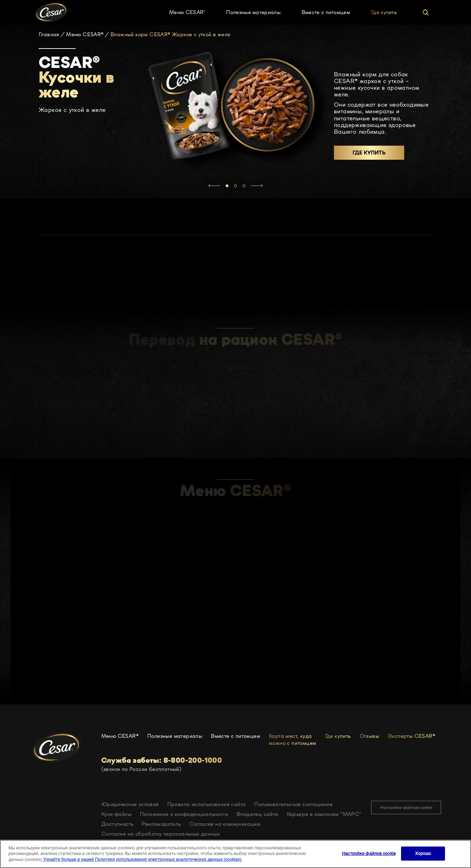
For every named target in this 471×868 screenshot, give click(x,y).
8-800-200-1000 (193, 760)
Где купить (384, 12)
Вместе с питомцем (326, 12)
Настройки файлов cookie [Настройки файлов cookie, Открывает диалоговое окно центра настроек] (369, 854)
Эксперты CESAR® (412, 736)
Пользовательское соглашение (293, 804)
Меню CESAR (187, 12)
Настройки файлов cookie (406, 807)
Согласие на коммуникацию (225, 824)
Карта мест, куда (292, 740)
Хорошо (423, 854)
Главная (49, 35)
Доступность (117, 824)
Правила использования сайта (207, 804)
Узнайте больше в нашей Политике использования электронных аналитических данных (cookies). (143, 860)
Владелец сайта (257, 814)
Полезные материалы (253, 12)
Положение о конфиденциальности (184, 814)
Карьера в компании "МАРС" (324, 814)
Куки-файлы (117, 814)
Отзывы (369, 736)
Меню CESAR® (85, 35)
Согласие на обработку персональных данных (161, 834)
